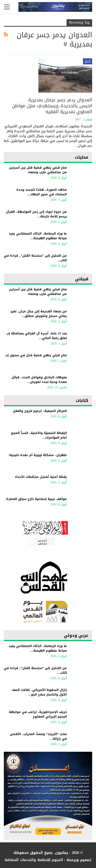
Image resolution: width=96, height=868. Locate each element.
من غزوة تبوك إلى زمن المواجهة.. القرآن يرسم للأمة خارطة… (36, 214)
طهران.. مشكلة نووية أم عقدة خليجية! (38, 455)
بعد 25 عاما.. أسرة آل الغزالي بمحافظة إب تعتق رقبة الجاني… (37, 336)
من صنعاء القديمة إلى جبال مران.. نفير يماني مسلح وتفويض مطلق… (39, 314)
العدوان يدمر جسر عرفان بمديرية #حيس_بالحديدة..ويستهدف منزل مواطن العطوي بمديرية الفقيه (52, 106)
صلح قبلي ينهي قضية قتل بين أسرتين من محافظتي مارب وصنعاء (38, 170)
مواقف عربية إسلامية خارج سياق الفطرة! (36, 499)
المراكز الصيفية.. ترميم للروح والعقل (40, 411)
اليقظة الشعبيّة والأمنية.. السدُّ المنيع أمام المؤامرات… (39, 435)
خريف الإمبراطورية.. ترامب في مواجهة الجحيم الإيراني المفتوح (38, 714)
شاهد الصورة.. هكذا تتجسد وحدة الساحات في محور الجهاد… (42, 192)
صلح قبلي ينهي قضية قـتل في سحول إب (36, 355)
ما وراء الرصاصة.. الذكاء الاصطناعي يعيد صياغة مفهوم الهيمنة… (38, 236)
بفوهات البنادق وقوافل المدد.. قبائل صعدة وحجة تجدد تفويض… (39, 380)
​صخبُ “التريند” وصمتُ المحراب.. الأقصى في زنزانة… (38, 736)
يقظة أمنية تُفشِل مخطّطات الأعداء (41, 477)
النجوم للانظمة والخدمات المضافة (34, 860)
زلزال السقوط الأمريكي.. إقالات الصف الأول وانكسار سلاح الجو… (39, 692)
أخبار (88, 61)
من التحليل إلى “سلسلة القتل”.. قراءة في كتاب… (35, 258)
